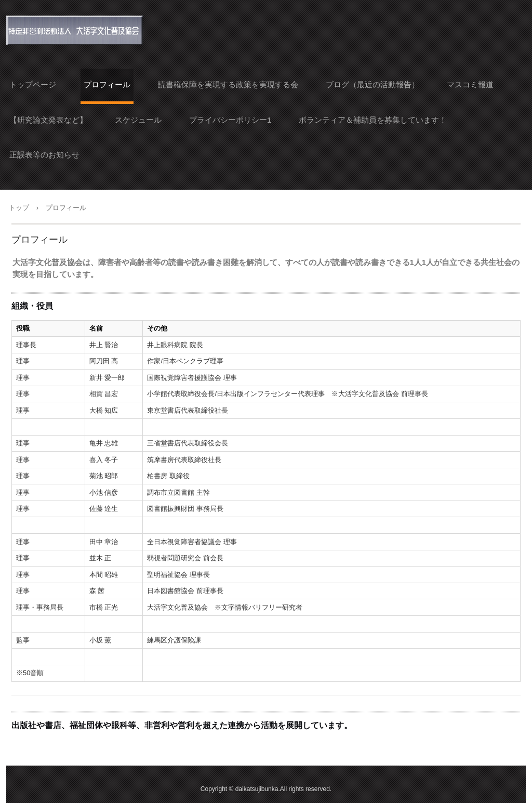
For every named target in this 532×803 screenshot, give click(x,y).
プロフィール (107, 84)
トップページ (33, 84)
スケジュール (138, 120)
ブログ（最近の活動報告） (373, 84)
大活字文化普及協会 (75, 30)
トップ (19, 208)
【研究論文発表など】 (48, 120)
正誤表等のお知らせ (44, 155)
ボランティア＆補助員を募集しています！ (373, 120)
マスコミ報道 (470, 84)
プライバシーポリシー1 (230, 120)
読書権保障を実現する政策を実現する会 (228, 84)
